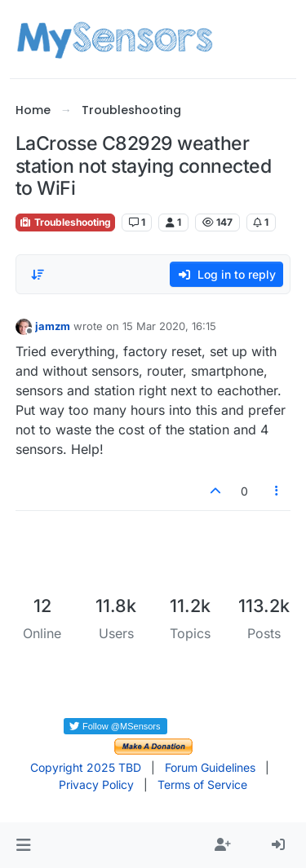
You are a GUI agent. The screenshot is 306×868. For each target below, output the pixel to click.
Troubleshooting (65, 222)
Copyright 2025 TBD (86, 767)
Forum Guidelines (210, 767)
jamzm (53, 326)
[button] (23, 845)
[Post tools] (277, 491)
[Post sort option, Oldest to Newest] (38, 275)
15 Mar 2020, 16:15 (169, 326)
